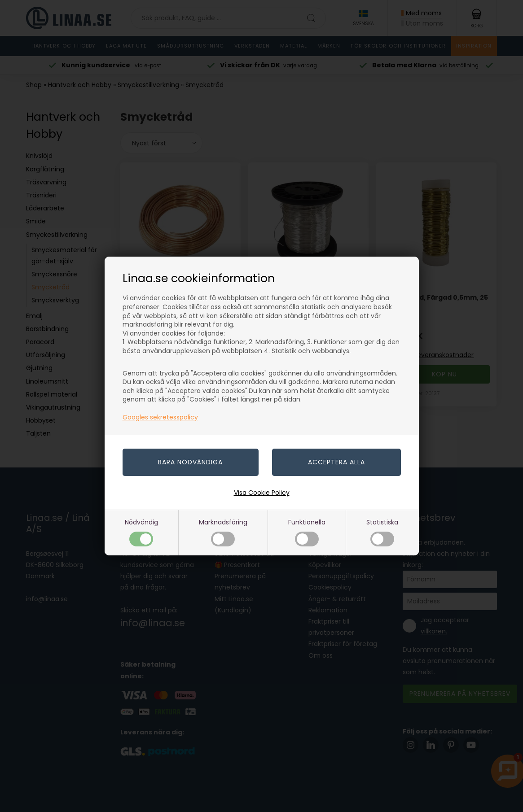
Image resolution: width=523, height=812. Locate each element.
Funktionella (307, 532)
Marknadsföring (223, 532)
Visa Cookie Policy (262, 493)
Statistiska (382, 532)
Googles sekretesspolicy (160, 417)
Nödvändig (141, 532)
